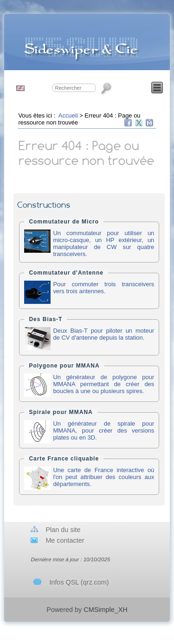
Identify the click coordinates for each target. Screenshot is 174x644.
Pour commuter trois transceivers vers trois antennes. (103, 288)
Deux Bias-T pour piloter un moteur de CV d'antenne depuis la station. (103, 334)
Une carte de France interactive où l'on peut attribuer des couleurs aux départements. (103, 477)
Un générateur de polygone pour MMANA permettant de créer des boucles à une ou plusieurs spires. (103, 384)
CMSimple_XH (105, 610)
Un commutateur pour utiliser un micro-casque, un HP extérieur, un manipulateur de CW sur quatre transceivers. (103, 243)
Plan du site (63, 530)
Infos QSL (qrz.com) (79, 582)
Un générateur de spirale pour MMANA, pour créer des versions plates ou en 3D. (103, 430)
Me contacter (65, 540)
